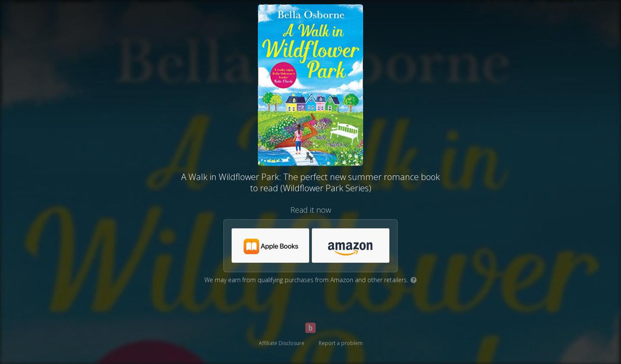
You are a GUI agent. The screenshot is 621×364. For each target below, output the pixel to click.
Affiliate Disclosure (282, 343)
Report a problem (341, 343)
